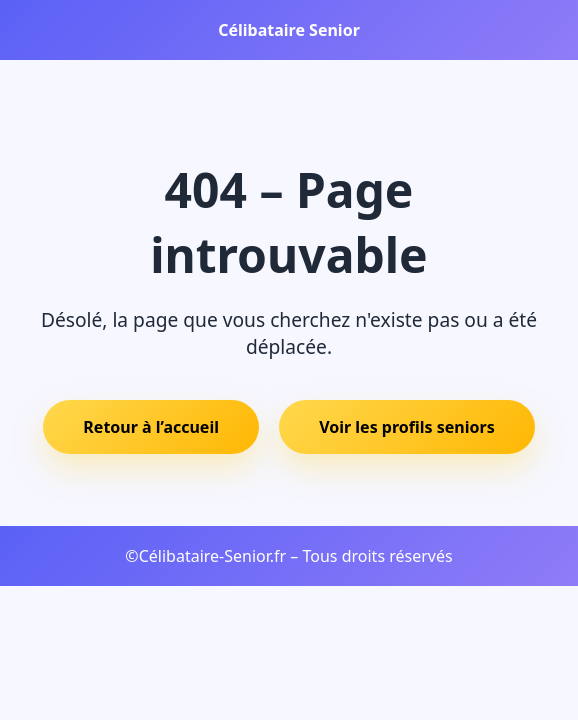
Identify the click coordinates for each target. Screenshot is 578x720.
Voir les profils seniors (407, 427)
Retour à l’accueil (151, 427)
